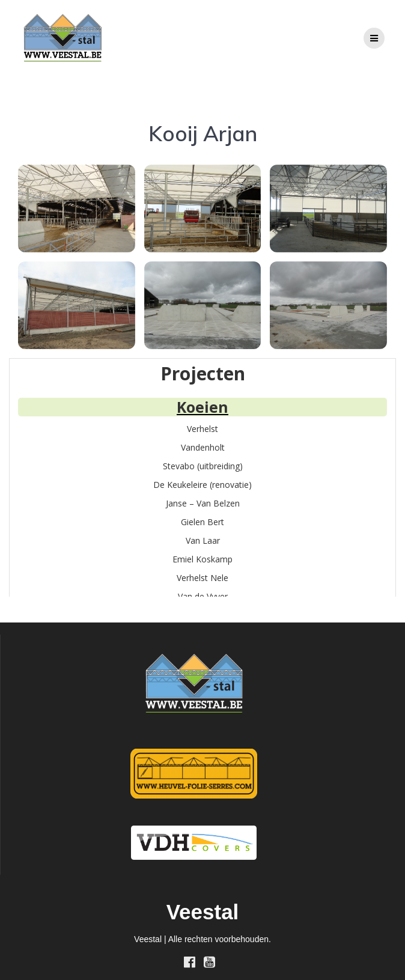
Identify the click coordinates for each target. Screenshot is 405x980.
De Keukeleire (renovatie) (202, 485)
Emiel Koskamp (202, 559)
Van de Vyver (203, 596)
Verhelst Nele (202, 578)
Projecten (203, 373)
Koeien (202, 407)
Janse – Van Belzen (203, 503)
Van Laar (203, 540)
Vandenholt (203, 447)
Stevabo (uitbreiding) (203, 466)
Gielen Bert (202, 522)
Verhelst (202, 429)
